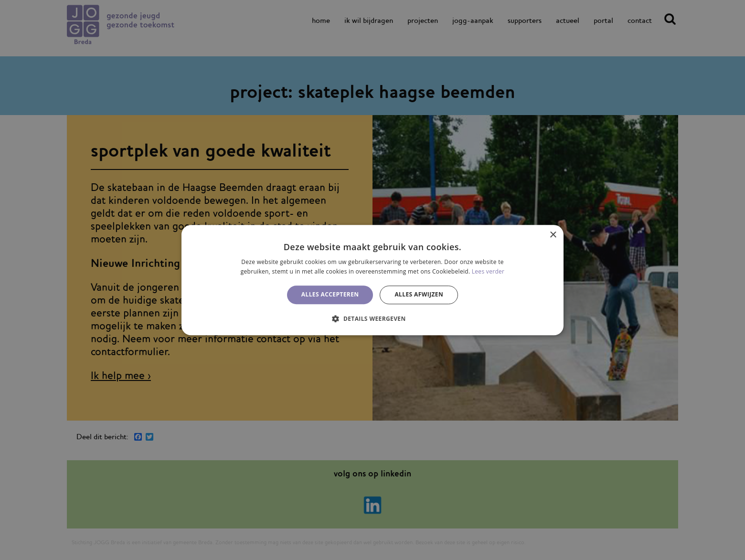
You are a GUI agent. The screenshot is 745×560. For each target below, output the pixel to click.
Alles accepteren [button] (330, 295)
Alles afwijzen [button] (419, 295)
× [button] (553, 235)
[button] (372, 318)
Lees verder (488, 271)
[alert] (372, 280)
